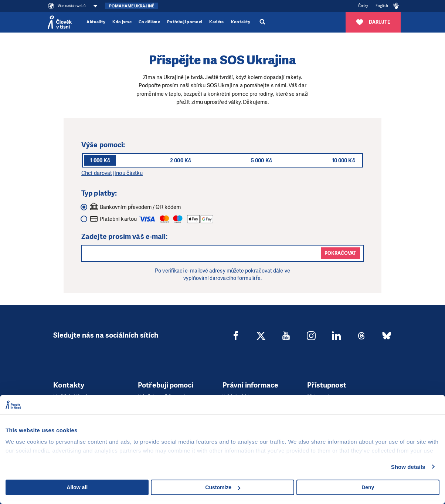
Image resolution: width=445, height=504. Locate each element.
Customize (223, 487)
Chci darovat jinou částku (112, 173)
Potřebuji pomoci (185, 22)
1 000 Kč (100, 160)
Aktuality (96, 22)
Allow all (77, 487)
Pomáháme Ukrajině (131, 6)
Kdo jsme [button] (122, 22)
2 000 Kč (181, 160)
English (382, 6)
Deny (368, 487)
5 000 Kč (261, 160)
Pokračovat (340, 253)
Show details (408, 467)
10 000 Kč (344, 160)
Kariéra (216, 22)
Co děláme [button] (149, 22)
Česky (363, 6)
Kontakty (241, 22)
